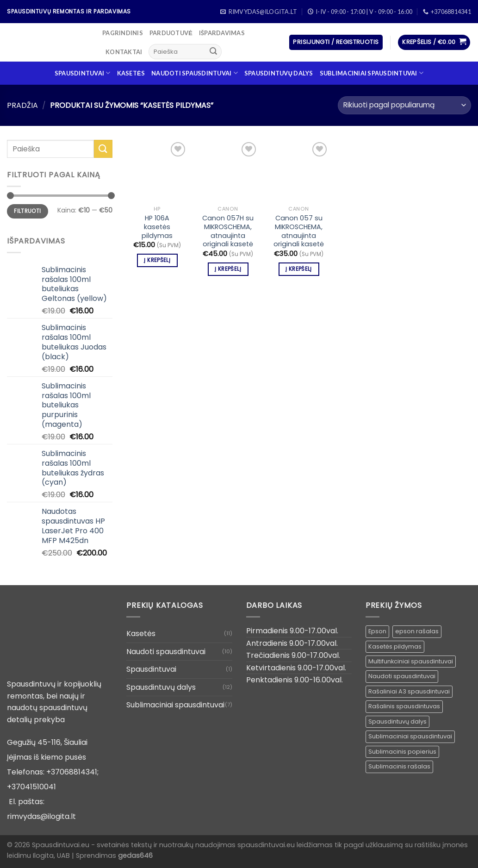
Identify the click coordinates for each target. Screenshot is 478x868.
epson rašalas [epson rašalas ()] (417, 631)
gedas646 (135, 856)
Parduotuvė (171, 33)
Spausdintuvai (83, 73)
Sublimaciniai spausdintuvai (372, 73)
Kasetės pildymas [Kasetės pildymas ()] (395, 646)
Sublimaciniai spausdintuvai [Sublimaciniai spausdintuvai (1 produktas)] (410, 736)
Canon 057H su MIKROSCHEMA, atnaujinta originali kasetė (228, 231)
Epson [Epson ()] (377, 631)
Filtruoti (27, 211)
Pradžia (22, 105)
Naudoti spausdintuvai (195, 73)
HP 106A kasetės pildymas (157, 227)
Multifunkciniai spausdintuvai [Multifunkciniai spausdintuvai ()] (411, 661)
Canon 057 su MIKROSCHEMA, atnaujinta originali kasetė (299, 231)
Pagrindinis (123, 33)
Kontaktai (124, 52)
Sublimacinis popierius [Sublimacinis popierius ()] (402, 752)
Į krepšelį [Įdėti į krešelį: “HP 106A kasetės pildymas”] (157, 260)
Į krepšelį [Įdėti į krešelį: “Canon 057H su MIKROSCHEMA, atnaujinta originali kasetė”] (228, 269)
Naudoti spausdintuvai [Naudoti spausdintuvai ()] (402, 676)
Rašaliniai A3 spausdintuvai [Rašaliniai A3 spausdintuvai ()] (409, 691)
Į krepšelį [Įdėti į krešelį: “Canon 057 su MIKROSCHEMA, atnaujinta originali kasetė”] (298, 269)
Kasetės (131, 73)
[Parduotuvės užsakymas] (404, 105)
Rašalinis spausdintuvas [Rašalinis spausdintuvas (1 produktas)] (404, 706)
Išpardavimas (222, 33)
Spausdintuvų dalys (279, 73)
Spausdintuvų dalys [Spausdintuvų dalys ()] (397, 721)
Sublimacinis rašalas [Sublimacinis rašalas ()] (399, 766)
